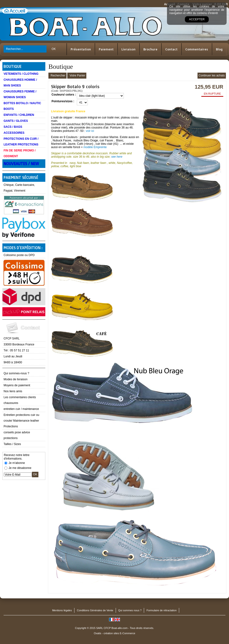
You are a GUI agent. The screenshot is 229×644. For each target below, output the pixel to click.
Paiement (106, 49)
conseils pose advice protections (17, 435)
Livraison (128, 49)
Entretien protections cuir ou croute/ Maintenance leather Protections (21, 421)
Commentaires (197, 49)
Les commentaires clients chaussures (20, 400)
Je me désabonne (20, 468)
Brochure (150, 49)
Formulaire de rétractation (161, 610)
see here (117, 157)
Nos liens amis (13, 391)
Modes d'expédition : (23, 248)
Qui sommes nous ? (130, 610)
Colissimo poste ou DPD (19, 255)
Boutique (13, 66)
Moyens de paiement (17, 385)
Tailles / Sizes (12, 444)
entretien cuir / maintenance (21, 409)
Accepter (197, 19)
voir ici (90, 131)
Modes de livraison (16, 379)
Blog (219, 49)
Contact (171, 49)
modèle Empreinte (95, 147)
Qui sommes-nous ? (16, 373)
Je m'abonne (17, 463)
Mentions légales (62, 610)
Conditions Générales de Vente (95, 610)
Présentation (81, 49)
